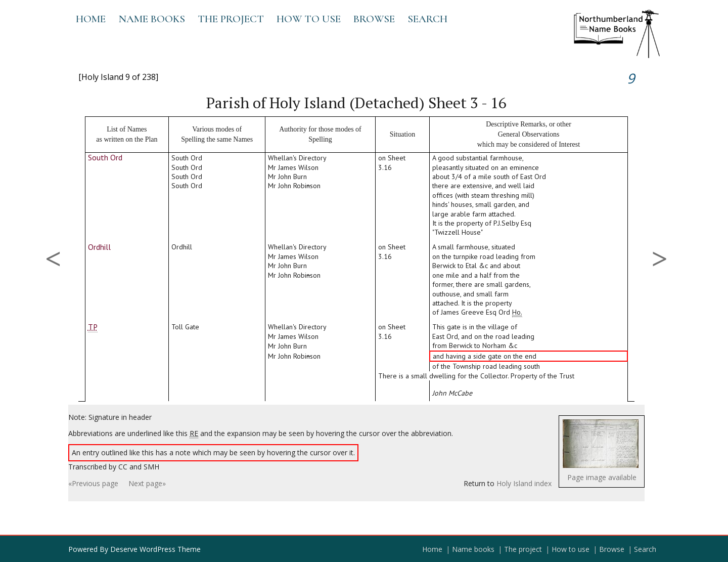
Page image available (602, 477)
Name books (152, 19)
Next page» (147, 483)
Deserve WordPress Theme (155, 549)
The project (231, 19)
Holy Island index (524, 483)
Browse (374, 19)
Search (427, 19)
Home (91, 19)
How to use (309, 19)
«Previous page (93, 483)
